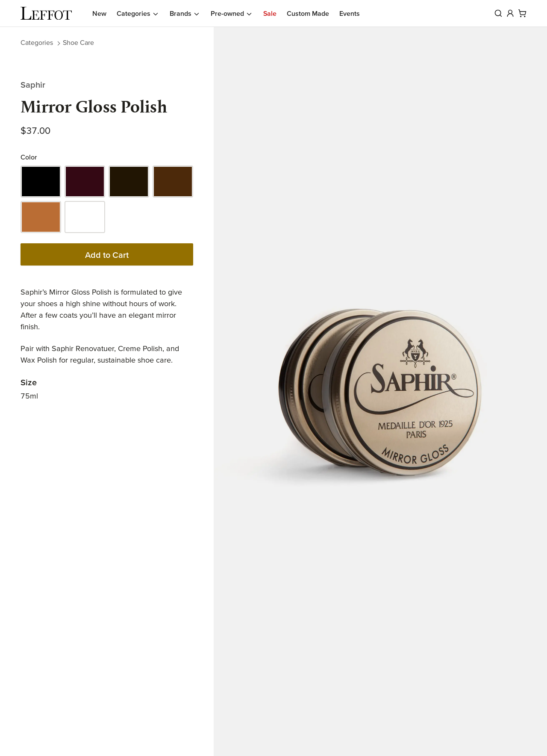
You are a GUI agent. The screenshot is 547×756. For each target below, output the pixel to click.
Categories (37, 42)
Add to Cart (107, 255)
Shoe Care (78, 42)
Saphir (33, 85)
